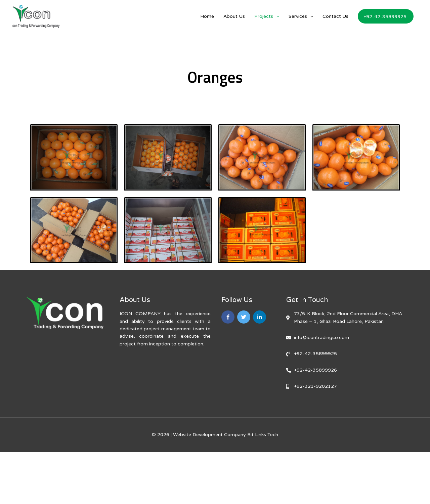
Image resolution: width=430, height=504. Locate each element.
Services (298, 16)
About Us (234, 16)
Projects (264, 16)
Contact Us (335, 16)
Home (207, 16)
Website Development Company (209, 435)
